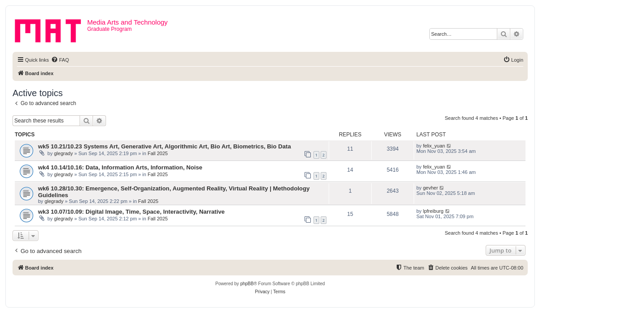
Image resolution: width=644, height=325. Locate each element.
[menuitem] (60, 60)
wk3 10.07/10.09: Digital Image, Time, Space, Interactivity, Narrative (131, 212)
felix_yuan (434, 146)
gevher (431, 188)
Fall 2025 (158, 153)
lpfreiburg (433, 211)
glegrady (64, 153)
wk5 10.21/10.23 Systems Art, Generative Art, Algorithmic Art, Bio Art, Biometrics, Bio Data (165, 146)
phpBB (247, 284)
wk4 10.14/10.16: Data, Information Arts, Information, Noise (120, 167)
